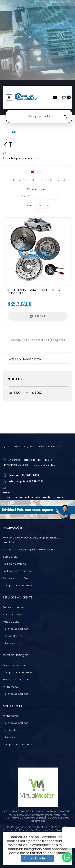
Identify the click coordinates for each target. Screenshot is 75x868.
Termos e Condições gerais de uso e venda (30, 550)
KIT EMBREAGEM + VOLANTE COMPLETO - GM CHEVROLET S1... (34, 292)
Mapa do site (11, 622)
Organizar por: (37, 189)
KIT (14, 132)
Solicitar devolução (15, 615)
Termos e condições (15, 578)
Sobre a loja (10, 557)
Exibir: (29, 205)
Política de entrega (14, 564)
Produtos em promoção (18, 680)
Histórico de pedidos (16, 629)
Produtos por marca (15, 665)
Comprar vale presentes (18, 585)
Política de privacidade (17, 571)
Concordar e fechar (37, 858)
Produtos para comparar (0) (23, 158)
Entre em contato (13, 607)
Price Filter (15, 379)
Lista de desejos (13, 636)
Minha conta (11, 687)
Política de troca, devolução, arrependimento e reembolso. (32, 540)
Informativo (10, 643)
